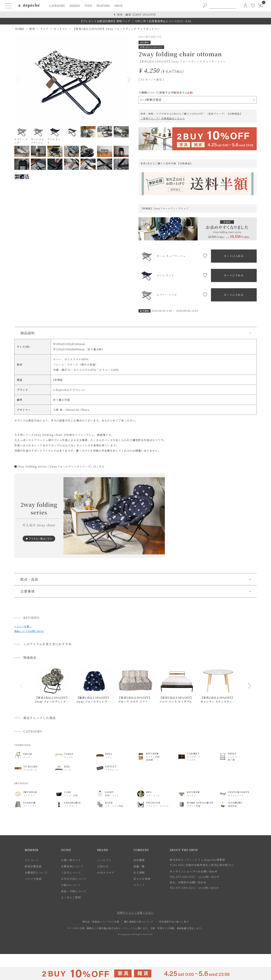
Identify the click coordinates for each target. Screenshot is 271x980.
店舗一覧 (139, 866)
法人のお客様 (142, 879)
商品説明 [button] (27, 333)
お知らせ (103, 866)
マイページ (32, 860)
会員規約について (36, 872)
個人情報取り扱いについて (139, 922)
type (88, 6)
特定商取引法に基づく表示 (174, 922)
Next (128, 80)
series (75, 6)
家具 (32, 29)
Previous (19, 80)
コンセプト (104, 860)
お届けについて (71, 885)
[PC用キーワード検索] (223, 6)
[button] (22, 686)
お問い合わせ (209, 877)
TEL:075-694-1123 (182, 888)
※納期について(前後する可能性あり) (166, 92)
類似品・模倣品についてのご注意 (101, 922)
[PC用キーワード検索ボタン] (205, 6)
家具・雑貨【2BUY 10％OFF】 (137, 14)
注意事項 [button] (27, 591)
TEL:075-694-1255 (182, 877)
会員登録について (72, 866)
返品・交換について (74, 891)
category (57, 6)
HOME (20, 29)
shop (119, 6)
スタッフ (139, 885)
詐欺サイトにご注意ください (135, 913)
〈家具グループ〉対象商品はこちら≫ (163, 118)
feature (103, 6)
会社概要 (139, 860)
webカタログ (106, 872)
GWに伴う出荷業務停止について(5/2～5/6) (163, 21)
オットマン (61, 29)
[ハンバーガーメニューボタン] (8, 6)
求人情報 (139, 872)
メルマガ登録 (33, 879)
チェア (44, 29)
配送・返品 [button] (29, 579)
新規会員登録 (33, 866)
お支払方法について (74, 879)
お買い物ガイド (71, 860)
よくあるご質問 (71, 897)
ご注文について (71, 872)
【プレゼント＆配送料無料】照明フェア (105, 21)
